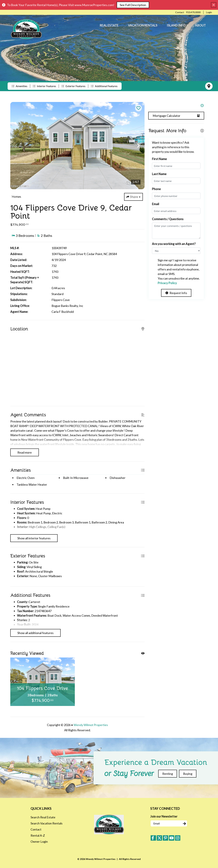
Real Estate (109, 25)
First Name (159, 159)
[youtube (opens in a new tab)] (172, 838)
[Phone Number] (193, 12)
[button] (16, 146)
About (200, 25)
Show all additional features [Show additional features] (35, 633)
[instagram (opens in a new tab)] (178, 838)
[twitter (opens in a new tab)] (159, 838)
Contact (36, 829)
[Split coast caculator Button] (176, 116)
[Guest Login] (209, 12)
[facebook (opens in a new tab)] (153, 838)
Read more (25, 452)
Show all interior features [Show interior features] (34, 538)
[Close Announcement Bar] (214, 5)
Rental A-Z (38, 835)
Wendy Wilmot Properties (91, 725)
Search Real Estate (43, 817)
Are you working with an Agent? (174, 244)
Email (156, 204)
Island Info (176, 25)
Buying (188, 774)
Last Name (159, 174)
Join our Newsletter (164, 816)
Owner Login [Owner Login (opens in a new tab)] (39, 841)
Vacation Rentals (143, 25)
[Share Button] (133, 197)
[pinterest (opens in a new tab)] (165, 838)
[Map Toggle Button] (209, 86)
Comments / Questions (168, 219)
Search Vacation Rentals (47, 823)
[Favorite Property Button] (138, 108)
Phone (156, 189)
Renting (168, 774)
